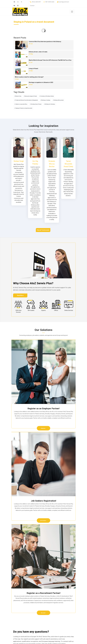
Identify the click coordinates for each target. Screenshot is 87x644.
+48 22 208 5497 (36, 2)
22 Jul (31, 62)
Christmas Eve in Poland (36, 104)
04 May (31, 54)
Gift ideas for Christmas (50, 104)
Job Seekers (43, 521)
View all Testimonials (43, 230)
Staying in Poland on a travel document (24, 108)
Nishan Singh (19, 161)
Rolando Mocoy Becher (52, 164)
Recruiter (43, 613)
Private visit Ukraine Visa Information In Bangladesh (27, 100)
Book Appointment (64, 2)
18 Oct (31, 85)
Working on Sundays (46, 100)
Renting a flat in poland (59, 100)
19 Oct (17, 79)
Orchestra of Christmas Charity (47, 96)
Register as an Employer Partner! (44, 409)
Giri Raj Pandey (35, 162)
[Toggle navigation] (72, 12)
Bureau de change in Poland (31, 96)
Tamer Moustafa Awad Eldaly (68, 164)
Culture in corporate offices (21, 104)
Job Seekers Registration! (44, 501)
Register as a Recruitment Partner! (44, 593)
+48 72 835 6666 (50, 2)
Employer (43, 428)
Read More (20, 295)
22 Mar (31, 71)
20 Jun (31, 44)
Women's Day (18, 96)
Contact (32, 6)
